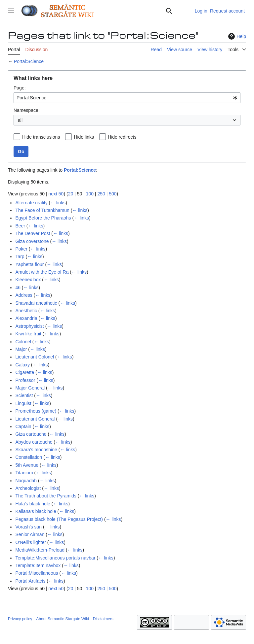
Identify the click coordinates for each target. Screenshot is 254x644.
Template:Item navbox (38, 565)
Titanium (24, 473)
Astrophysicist (29, 326)
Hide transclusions (41, 137)
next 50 (56, 194)
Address (24, 295)
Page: (20, 88)
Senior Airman (30, 534)
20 (71, 194)
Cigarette (25, 372)
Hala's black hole (33, 504)
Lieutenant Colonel (35, 357)
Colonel (23, 342)
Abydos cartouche (34, 442)
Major (21, 349)
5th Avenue (27, 465)
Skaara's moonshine (36, 450)
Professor (25, 380)
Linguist (23, 403)
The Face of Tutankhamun (42, 210)
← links (58, 203)
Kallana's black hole (36, 511)
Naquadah (26, 481)
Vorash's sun (28, 527)
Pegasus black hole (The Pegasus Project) (59, 519)
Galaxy (22, 365)
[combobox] (127, 98)
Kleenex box (28, 280)
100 (90, 194)
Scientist (24, 395)
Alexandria (26, 318)
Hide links (84, 137)
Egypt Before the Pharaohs (43, 218)
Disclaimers (103, 619)
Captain (23, 426)
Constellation (29, 457)
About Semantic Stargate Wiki (62, 619)
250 (101, 194)
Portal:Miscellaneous (37, 573)
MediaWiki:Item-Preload (40, 550)
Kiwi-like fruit (28, 334)
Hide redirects (122, 137)
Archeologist (28, 488)
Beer (20, 226)
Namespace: (27, 110)
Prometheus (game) (36, 411)
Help (236, 36)
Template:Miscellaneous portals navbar (55, 558)
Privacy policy (20, 619)
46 (18, 288)
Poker (21, 249)
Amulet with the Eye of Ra (42, 272)
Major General (30, 388)
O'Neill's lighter (30, 542)
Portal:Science (29, 61)
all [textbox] (20, 120)
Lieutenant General (35, 419)
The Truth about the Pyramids (46, 496)
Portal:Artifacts (30, 581)
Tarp (20, 256)
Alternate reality (31, 203)
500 (113, 194)
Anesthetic (26, 311)
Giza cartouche (31, 434)
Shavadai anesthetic (36, 303)
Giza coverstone (32, 241)
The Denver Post (33, 233)
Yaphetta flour (29, 264)
